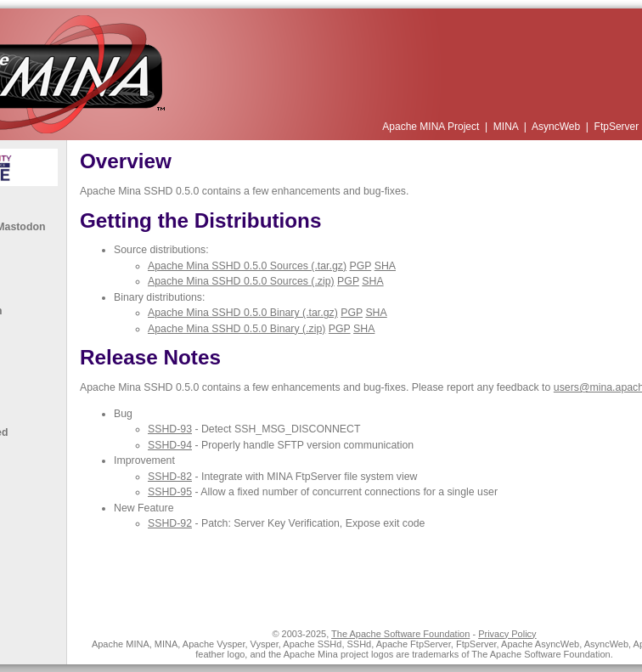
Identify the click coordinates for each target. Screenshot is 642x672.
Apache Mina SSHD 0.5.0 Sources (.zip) (241, 281)
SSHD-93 (170, 429)
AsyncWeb (557, 127)
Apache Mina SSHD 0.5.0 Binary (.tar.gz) (243, 313)
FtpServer (618, 127)
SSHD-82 (170, 477)
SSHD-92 (170, 523)
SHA (385, 266)
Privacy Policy (507, 634)
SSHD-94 (170, 445)
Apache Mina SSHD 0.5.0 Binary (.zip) (237, 329)
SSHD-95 (170, 492)
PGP (360, 266)
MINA (507, 127)
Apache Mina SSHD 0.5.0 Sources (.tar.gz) (247, 266)
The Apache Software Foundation (400, 634)
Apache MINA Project (432, 127)
